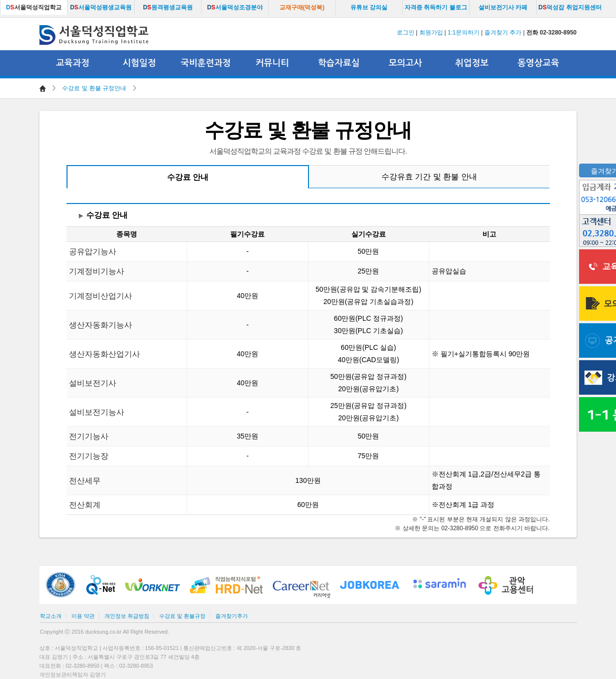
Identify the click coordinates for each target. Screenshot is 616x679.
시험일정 (139, 63)
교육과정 (73, 63)
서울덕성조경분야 (235, 7)
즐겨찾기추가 (232, 616)
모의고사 (406, 63)
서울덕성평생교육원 (101, 7)
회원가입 (431, 33)
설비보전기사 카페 (503, 7)
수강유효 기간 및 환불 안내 (429, 177)
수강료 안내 (188, 177)
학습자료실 (339, 63)
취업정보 (472, 63)
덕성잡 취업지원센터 (570, 7)
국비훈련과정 (206, 63)
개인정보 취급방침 (127, 616)
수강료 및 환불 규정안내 (94, 88)
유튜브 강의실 (369, 7)
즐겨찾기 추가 (503, 33)
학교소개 (51, 616)
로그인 (406, 33)
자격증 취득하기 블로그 (436, 7)
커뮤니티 (273, 63)
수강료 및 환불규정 (182, 616)
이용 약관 (83, 616)
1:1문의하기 (463, 33)
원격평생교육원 (168, 7)
